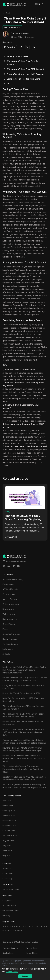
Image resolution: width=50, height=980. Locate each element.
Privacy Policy (32, 948)
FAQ (8, 84)
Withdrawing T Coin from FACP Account (25, 69)
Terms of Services (11, 948)
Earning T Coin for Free (18, 56)
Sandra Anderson (20, 33)
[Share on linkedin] (9, 566)
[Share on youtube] (18, 566)
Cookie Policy (9, 953)
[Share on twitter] (4, 566)
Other (20, 930)
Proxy (7, 512)
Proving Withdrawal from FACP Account (25, 74)
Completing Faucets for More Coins (23, 79)
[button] (39, 4)
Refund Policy (32, 953)
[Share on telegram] (13, 566)
